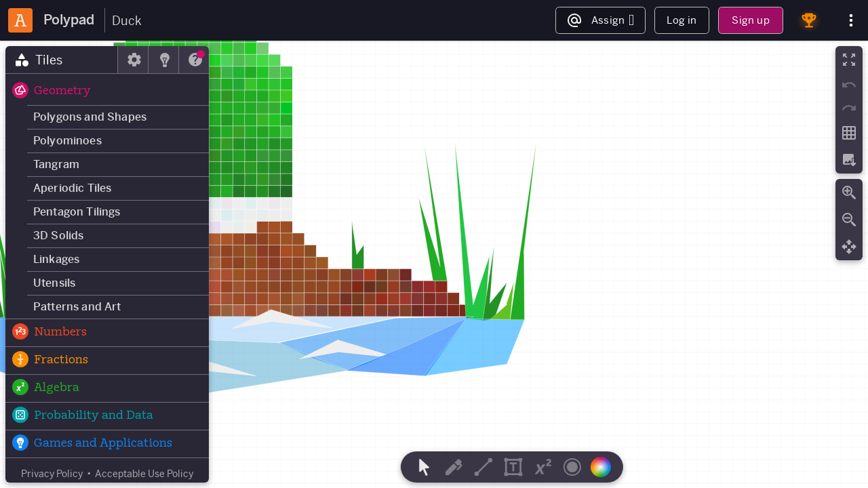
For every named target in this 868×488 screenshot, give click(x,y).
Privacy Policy (52, 474)
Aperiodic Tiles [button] (72, 188)
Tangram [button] (56, 164)
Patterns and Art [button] (77, 307)
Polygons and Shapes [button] (90, 117)
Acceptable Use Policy (144, 474)
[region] (434, 264)
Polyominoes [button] (67, 141)
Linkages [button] (56, 259)
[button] (107, 91)
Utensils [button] (54, 283)
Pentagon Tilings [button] (77, 212)
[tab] (62, 60)
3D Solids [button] (58, 236)
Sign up (750, 20)
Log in (682, 20)
